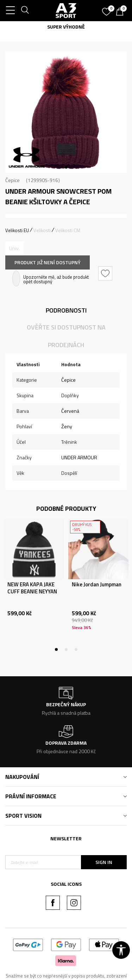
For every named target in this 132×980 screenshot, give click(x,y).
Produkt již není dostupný (48, 262)
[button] (106, 273)
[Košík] (121, 12)
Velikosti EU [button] (17, 230)
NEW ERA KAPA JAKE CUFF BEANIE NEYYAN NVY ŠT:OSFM (32, 592)
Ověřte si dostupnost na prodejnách (66, 336)
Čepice (12, 180)
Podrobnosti (66, 310)
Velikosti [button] (42, 230)
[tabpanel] (66, 112)
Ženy (67, 426)
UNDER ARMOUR (79, 457)
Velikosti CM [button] (68, 230)
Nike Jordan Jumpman (97, 585)
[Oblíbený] (107, 9)
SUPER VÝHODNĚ (66, 27)
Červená (70, 411)
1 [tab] (66, 167)
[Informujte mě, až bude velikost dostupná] (14, 248)
